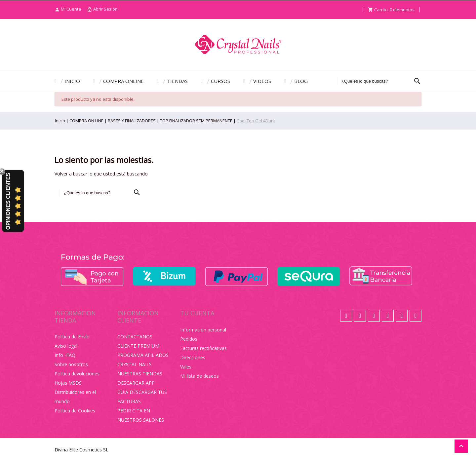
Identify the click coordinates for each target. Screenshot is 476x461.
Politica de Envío (72, 337)
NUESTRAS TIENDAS (140, 374)
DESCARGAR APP (136, 383)
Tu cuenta (197, 313)
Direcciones (193, 357)
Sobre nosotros (71, 364)
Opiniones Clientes (8, 201)
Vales (186, 367)
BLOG (301, 81)
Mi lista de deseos (199, 376)
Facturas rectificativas (203, 348)
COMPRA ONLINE (123, 81)
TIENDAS (177, 81)
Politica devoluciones (77, 374)
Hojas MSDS (68, 383)
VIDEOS (262, 81)
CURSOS (220, 81)
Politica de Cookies (75, 411)
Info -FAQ (65, 355)
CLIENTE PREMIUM (138, 346)
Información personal (203, 330)
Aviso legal (66, 346)
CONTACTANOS (135, 337)
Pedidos (189, 339)
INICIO (72, 81)
